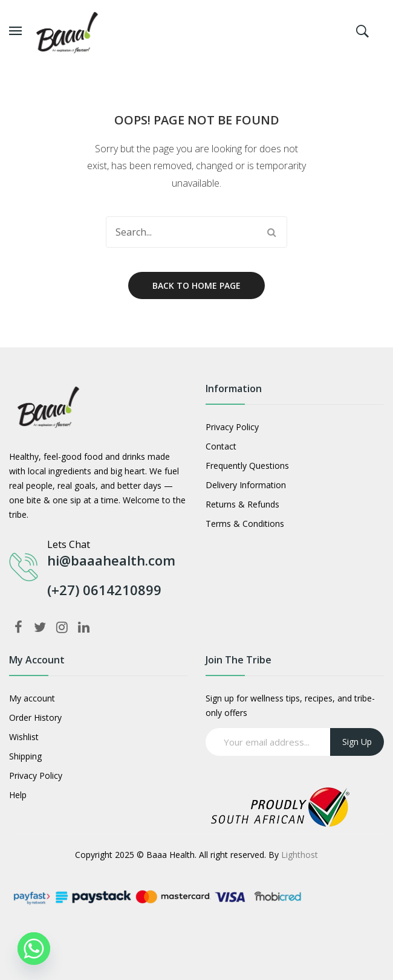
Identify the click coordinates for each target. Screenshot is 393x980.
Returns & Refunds (242, 504)
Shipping (25, 756)
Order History (35, 717)
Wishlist (24, 737)
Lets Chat (69, 544)
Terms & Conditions (245, 524)
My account (32, 698)
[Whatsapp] (34, 949)
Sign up (357, 742)
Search (271, 232)
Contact (221, 446)
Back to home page (197, 285)
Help (18, 795)
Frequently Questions (247, 466)
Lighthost (300, 855)
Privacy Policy (232, 427)
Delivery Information (246, 485)
